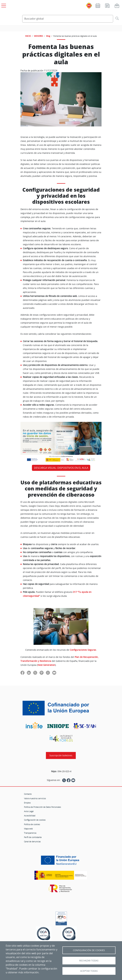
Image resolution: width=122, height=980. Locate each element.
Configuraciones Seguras (83, 650)
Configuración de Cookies (89, 950)
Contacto (28, 794)
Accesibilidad (30, 816)
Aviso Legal (29, 811)
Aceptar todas (89, 971)
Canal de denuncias (32, 841)
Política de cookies (32, 824)
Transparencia (30, 833)
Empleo (27, 803)
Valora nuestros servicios (35, 798)
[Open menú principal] (3, 5)
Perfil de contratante (33, 837)
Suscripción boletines (61, 755)
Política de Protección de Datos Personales (42, 807)
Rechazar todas (89, 961)
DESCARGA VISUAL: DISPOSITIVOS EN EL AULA (61, 468)
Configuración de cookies (35, 820)
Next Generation (46, 665)
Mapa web (28, 829)
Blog (48, 36)
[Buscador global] (68, 19)
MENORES (39, 36)
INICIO (28, 36)
